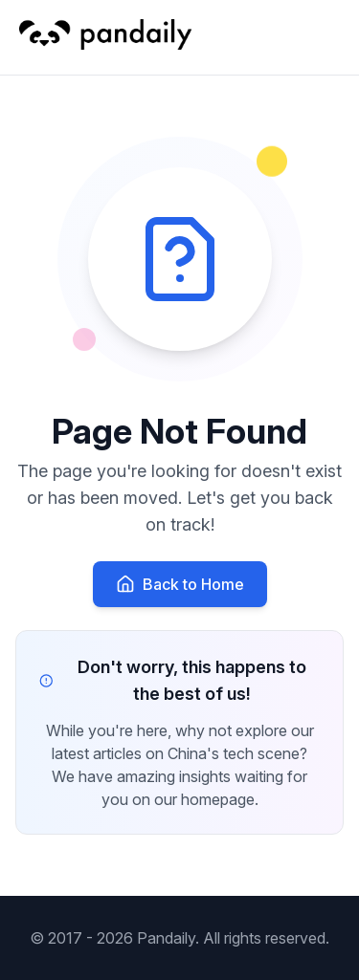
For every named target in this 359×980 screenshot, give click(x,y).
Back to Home (180, 584)
